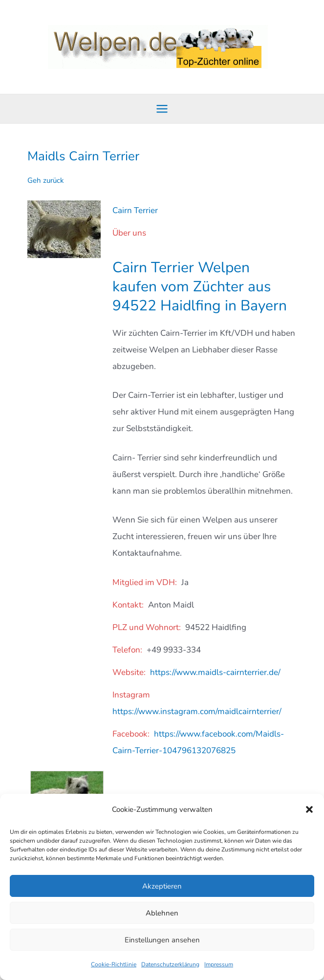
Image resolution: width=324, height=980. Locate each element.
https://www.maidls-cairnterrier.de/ (215, 672)
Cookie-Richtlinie (114, 964)
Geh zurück (46, 180)
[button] (309, 809)
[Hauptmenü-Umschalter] (162, 109)
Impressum (219, 964)
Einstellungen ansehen (162, 940)
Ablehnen (162, 913)
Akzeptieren (162, 886)
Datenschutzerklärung (170, 964)
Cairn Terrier (135, 210)
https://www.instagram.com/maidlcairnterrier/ (197, 711)
